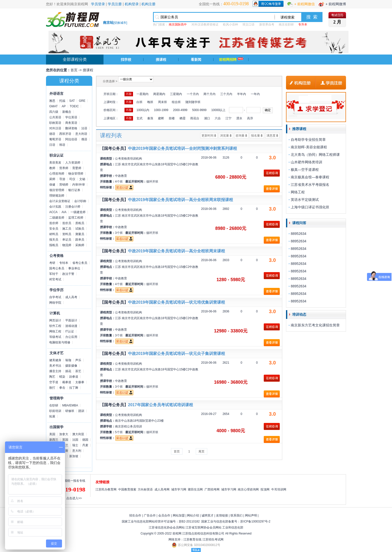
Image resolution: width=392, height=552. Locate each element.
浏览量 (224, 136)
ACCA (53, 212)
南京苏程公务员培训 (128, 426)
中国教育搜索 (127, 489)
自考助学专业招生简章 (308, 140)
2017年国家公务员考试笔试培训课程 (160, 405)
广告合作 (150, 515)
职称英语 (55, 123)
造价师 (54, 223)
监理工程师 (76, 218)
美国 (52, 434)
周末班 (162, 102)
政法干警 (68, 274)
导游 (62, 179)
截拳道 (67, 382)
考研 (52, 263)
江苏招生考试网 (213, 539)
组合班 (176, 102)
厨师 (52, 179)
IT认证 (70, 331)
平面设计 (71, 320)
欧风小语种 (230, 25)
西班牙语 (65, 134)
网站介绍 (193, 515)
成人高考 (71, 297)
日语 (52, 145)
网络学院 (55, 303)
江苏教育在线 (192, 539)
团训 (81, 411)
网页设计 (55, 320)
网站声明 (251, 515)
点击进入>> (74, 498)
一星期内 (142, 94)
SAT (72, 101)
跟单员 (80, 240)
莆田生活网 (195, 489)
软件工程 (55, 326)
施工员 (67, 229)
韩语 (62, 145)
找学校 (126, 60)
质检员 (80, 223)
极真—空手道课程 (305, 170)
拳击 (62, 388)
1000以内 (143, 110)
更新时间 (207, 136)
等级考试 (55, 337)
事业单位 (74, 268)
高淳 (250, 118)
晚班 (150, 102)
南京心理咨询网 (248, 489)
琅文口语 (248, 25)
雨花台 (195, 118)
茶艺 (78, 371)
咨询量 (240, 136)
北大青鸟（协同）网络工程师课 (315, 155)
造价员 (67, 223)
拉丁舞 (74, 388)
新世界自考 (267, 25)
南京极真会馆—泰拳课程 (310, 177)
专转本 (64, 263)
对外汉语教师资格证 (205, 25)
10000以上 (218, 110)
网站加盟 (179, 515)
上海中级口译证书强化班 (310, 207)
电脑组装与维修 (60, 342)
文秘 (82, 179)
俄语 (84, 139)
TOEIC (74, 106)
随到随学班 (193, 102)
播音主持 (55, 371)
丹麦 (85, 445)
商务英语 (71, 123)
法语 (84, 128)
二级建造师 (57, 218)
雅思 (52, 101)
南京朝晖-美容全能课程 (309, 147)
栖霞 (182, 118)
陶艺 (52, 377)
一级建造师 (78, 212)
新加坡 (74, 456)
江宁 (228, 118)
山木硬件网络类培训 (306, 162)
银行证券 (74, 190)
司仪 (72, 179)
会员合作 (164, 515)
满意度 (271, 136)
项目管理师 (57, 190)
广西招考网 (212, 489)
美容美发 (55, 163)
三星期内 (176, 94)
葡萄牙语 (55, 139)
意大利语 (81, 134)
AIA (64, 212)
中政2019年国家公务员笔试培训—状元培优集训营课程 (176, 302)
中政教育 (121, 176)
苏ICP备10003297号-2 (255, 521)
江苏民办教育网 (106, 489)
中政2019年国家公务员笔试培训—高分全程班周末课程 (176, 251)
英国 (65, 440)
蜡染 (62, 377)
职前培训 (55, 411)
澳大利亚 (78, 434)
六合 (218, 118)
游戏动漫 (71, 326)
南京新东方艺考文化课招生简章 (315, 325)
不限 (129, 94)
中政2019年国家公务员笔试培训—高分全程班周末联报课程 (180, 200)
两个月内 (209, 94)
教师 (52, 168)
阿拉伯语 (71, 139)
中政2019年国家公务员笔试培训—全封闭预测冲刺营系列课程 (182, 148)
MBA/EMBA (70, 405)
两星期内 (159, 94)
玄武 (139, 118)
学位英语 (71, 117)
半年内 (241, 94)
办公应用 (71, 337)
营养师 (64, 168)
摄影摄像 (71, 366)
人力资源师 (73, 163)
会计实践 (55, 207)
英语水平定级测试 (305, 200)
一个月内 (193, 94)
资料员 (67, 234)
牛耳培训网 (279, 489)
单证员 (67, 240)
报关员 (54, 240)
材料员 (54, 234)
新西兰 (54, 440)
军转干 (54, 274)
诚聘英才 (207, 515)
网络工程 (55, 331)
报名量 (255, 136)
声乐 (78, 360)
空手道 (54, 382)
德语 (52, 134)
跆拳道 (74, 377)
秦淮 (150, 118)
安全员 (54, 229)
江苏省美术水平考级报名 (310, 185)
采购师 (80, 245)
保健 (52, 185)
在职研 (54, 405)
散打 (52, 388)
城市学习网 (179, 489)
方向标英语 (145, 489)
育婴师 (77, 168)
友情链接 (222, 515)
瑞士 (75, 445)
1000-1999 (161, 110)
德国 (85, 440)
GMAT (53, 106)
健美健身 (55, 360)
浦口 (207, 118)
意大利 (77, 451)
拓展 (52, 416)
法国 (75, 440)
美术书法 (55, 366)
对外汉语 (55, 128)
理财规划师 (57, 196)
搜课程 (161, 60)
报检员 (54, 245)
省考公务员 (80, 263)
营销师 (64, 185)
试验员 (80, 229)
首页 (74, 70)
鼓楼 (172, 118)
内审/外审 (79, 185)
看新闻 (196, 60)
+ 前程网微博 (336, 4)
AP (64, 106)
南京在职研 (286, 25)
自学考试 (55, 297)
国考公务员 (57, 268)
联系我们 (236, 515)
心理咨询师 (57, 174)
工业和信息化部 (233, 527)
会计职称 (80, 201)
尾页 (201, 451)
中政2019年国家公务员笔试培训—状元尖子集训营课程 (176, 354)
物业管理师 (76, 174)
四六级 (54, 112)
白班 (139, 102)
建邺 (161, 118)
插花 (68, 371)
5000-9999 (199, 110)
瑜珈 (68, 360)
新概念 (67, 112)
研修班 (70, 411)
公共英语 (55, 117)
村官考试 (55, 279)
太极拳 (80, 382)
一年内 (255, 94)
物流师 (67, 245)
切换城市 (120, 23)
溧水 (239, 118)
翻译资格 (71, 128)
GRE (82, 101)
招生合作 (135, 515)
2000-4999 (180, 110)
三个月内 (226, 94)
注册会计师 (73, 207)
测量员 (80, 234)
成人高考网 (162, 489)
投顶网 (265, 489)
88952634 (298, 234)
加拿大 (64, 434)
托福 (62, 101)
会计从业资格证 (60, 201)
